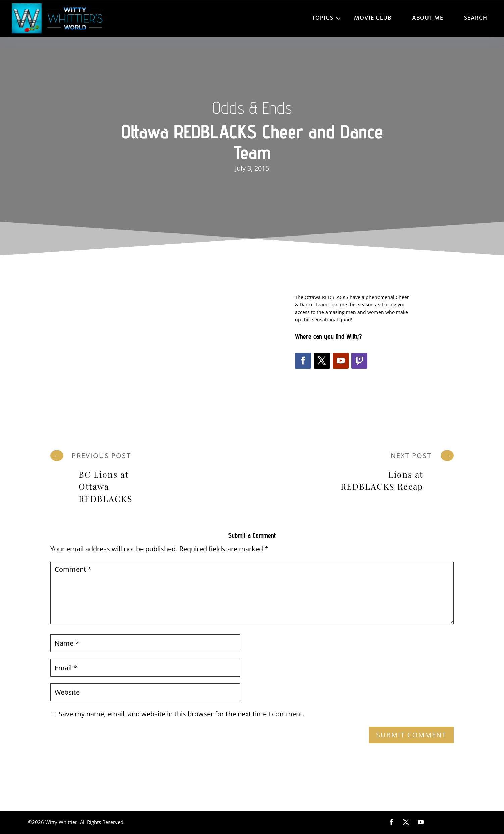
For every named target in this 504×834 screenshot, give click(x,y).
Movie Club (373, 18)
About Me (428, 18)
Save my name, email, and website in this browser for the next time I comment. (181, 714)
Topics (323, 18)
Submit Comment (411, 735)
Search (476, 18)
